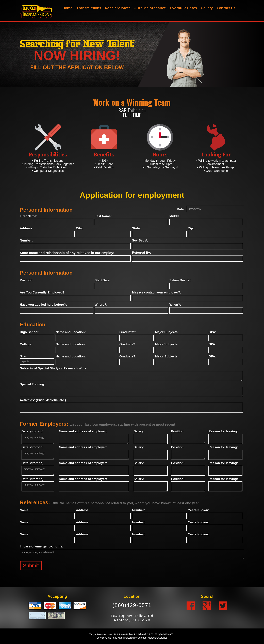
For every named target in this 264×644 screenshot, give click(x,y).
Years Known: (199, 510)
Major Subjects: (167, 332)
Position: (27, 280)
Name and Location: (71, 332)
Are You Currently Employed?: (43, 293)
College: (26, 344)
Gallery (207, 8)
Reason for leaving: (223, 431)
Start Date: (103, 280)
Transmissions (89, 8)
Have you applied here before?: (43, 305)
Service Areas (104, 638)
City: (79, 228)
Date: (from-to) (33, 431)
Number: (26, 241)
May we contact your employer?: (156, 293)
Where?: (101, 305)
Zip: (191, 228)
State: (136, 228)
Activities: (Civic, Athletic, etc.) (43, 400)
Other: (24, 356)
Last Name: (103, 216)
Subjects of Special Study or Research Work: (54, 368)
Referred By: (142, 253)
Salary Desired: (181, 280)
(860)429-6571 (132, 605)
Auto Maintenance (150, 8)
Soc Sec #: (140, 241)
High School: (30, 332)
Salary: (139, 431)
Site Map (118, 638)
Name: (25, 510)
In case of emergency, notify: (42, 547)
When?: (175, 305)
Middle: (175, 216)
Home (67, 8)
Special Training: (32, 384)
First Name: (29, 216)
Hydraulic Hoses (183, 8)
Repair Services (118, 8)
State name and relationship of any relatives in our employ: (67, 253)
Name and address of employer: (83, 431)
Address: (27, 228)
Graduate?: (128, 332)
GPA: (212, 332)
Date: (181, 209)
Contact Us (226, 8)
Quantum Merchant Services (152, 638)
